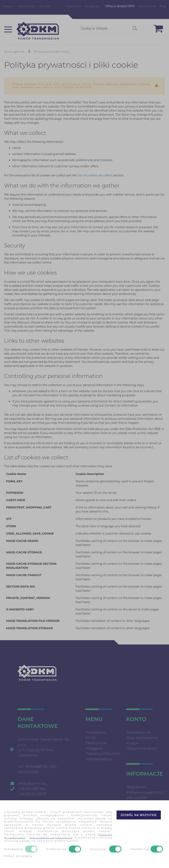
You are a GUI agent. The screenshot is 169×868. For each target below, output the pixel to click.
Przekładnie (96, 732)
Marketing (140, 849)
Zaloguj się (92, 6)
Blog (163, 6)
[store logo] (38, 31)
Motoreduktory (99, 759)
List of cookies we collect (95, 175)
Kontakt (45, 6)
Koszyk (8, 6)
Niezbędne (14, 849)
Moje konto (73, 6)
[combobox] (109, 29)
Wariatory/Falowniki (103, 754)
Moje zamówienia (142, 738)
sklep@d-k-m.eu (32, 783)
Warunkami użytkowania (51, 837)
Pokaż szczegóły (18, 856)
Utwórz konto (147, 6)
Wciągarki (94, 748)
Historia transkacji (142, 748)
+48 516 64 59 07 (32, 794)
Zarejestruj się (138, 732)
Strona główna (15, 52)
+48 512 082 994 (32, 789)
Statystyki (99, 849)
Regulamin (136, 787)
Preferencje (57, 849)
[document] (84, 834)
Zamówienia (26, 6)
